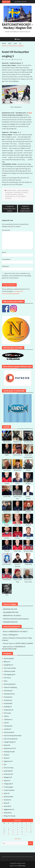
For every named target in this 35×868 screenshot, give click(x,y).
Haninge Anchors (9, 694)
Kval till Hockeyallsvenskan (13, 736)
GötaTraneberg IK (10, 684)
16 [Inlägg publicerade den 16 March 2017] (17, 830)
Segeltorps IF (8, 761)
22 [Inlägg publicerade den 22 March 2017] (13, 832)
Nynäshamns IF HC (10, 196)
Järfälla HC (8, 729)
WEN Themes (22, 866)
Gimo (6, 681)
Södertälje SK (8, 771)
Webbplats (5, 266)
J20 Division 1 (8, 719)
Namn (4, 252)
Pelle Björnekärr (18, 59)
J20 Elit (6, 723)
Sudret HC (7, 780)
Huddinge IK (8, 707)
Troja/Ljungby (8, 787)
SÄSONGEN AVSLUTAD (20, 2)
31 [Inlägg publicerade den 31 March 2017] (22, 834)
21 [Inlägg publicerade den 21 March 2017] (9, 832)
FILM (30, 113)
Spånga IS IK (8, 777)
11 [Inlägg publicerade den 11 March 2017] (26, 828)
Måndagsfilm (14, 635)
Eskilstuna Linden (11, 190)
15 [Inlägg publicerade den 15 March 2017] (13, 830)
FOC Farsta (7, 678)
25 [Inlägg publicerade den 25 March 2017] (26, 832)
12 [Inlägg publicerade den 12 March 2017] (31, 828)
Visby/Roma (8, 813)
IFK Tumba (25, 192)
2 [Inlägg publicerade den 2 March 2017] (17, 825)
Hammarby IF (8, 691)
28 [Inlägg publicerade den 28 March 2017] (9, 834)
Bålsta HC (7, 662)
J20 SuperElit (8, 726)
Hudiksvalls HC (9, 710)
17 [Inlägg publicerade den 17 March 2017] (22, 830)
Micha (5, 631)
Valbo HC (7, 793)
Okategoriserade (9, 752)
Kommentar (6, 230)
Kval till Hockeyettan (11, 194)
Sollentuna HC (9, 774)
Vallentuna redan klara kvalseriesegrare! (16, 619)
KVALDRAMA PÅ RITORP (11, 612)
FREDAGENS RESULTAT (10, 622)
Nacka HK (20, 194)
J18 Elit (6, 716)
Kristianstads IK (9, 732)
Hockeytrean (8, 700)
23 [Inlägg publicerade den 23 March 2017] (17, 832)
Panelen (7, 755)
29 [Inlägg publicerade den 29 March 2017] (13, 834)
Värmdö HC (8, 198)
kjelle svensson (8, 647)
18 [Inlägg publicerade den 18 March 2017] (26, 830)
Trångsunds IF (8, 784)
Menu (18, 39)
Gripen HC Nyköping (23, 190)
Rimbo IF (7, 758)
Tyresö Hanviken (21, 196)
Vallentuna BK (8, 797)
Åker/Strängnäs (9, 658)
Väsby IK (7, 803)
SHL (5, 764)
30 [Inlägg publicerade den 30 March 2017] (17, 834)
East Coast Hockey (10, 668)
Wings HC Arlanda (10, 816)
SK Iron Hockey (9, 768)
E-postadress (6, 259)
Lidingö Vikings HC (10, 742)
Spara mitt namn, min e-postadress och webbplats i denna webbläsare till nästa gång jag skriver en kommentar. (16, 276)
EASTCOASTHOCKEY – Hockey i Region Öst (17, 26)
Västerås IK (8, 806)
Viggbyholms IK (9, 809)
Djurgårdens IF (9, 665)
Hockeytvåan (17, 192)
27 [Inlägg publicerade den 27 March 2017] (4, 834)
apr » (19, 839)
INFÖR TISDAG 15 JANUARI (24, 643)
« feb (16, 839)
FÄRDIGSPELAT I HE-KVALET (12, 615)
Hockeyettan (9, 192)
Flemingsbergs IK (10, 674)
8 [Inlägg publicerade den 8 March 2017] (13, 828)
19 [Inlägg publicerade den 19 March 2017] (31, 830)
